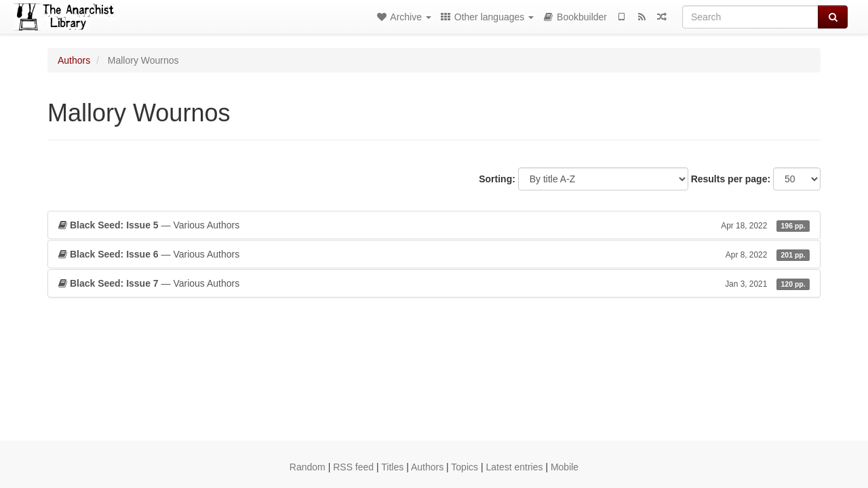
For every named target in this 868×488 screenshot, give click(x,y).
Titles (392, 467)
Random (308, 467)
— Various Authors (434, 225)
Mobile (565, 467)
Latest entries (514, 467)
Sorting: (497, 179)
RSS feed (353, 467)
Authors (74, 60)
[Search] (750, 17)
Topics (465, 467)
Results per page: (731, 179)
